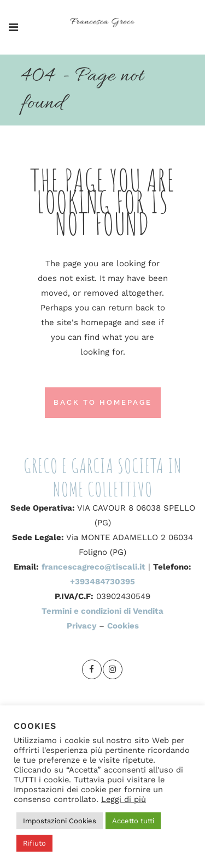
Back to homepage (103, 402)
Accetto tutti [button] (133, 821)
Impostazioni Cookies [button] (60, 821)
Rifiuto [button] (34, 843)
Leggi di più (124, 799)
